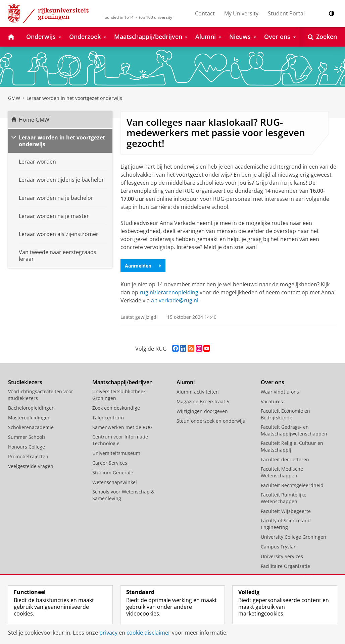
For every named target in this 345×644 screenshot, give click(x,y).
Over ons (273, 382)
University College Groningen (293, 537)
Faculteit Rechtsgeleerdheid (292, 485)
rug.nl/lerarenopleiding (169, 292)
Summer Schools (27, 437)
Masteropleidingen (29, 418)
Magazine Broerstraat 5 (203, 401)
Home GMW (34, 120)
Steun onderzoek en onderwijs (211, 421)
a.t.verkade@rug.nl (175, 300)
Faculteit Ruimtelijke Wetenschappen (284, 498)
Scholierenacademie (31, 427)
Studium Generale (113, 473)
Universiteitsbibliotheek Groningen (119, 395)
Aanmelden (143, 266)
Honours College (27, 447)
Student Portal (286, 13)
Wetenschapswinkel (115, 482)
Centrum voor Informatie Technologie (120, 440)
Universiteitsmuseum (116, 453)
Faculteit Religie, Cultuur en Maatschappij (292, 446)
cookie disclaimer (149, 633)
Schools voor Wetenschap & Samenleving (123, 495)
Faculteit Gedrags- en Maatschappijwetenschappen (294, 430)
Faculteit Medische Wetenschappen (282, 472)
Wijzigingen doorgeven (202, 411)
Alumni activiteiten (198, 392)
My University (241, 13)
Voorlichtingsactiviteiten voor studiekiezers (41, 395)
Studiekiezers (25, 382)
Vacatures (272, 401)
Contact (205, 13)
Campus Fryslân (279, 547)
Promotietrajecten (28, 456)
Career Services (110, 463)
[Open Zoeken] (322, 37)
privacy (108, 633)
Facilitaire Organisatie (285, 566)
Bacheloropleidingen (31, 408)
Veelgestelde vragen (31, 466)
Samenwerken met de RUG (122, 427)
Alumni (186, 382)
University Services (282, 556)
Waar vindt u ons (280, 392)
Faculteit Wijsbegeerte (286, 511)
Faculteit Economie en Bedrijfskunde (285, 414)
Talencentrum (108, 418)
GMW (14, 98)
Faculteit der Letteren (285, 459)
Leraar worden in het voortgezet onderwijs (74, 98)
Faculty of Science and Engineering (286, 524)
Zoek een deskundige (116, 408)
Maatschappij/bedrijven (122, 382)
